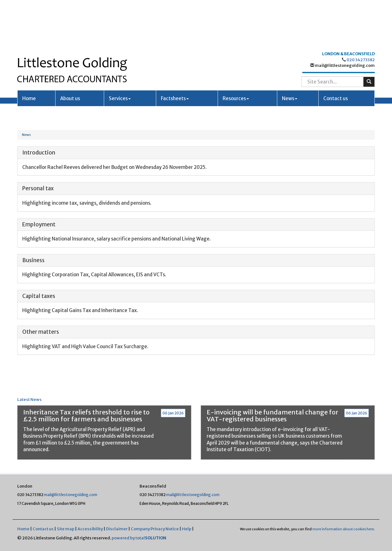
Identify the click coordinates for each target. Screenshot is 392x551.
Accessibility (90, 529)
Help (187, 529)
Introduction (39, 153)
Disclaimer (117, 529)
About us (70, 52)
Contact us (336, 52)
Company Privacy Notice (155, 529)
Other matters (41, 332)
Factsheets (175, 52)
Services (120, 52)
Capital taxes (39, 296)
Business (33, 260)
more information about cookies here (343, 529)
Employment (39, 224)
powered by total (139, 538)
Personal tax (38, 188)
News (290, 52)
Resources (236, 52)
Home (29, 52)
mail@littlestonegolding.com (344, 19)
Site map (66, 529)
